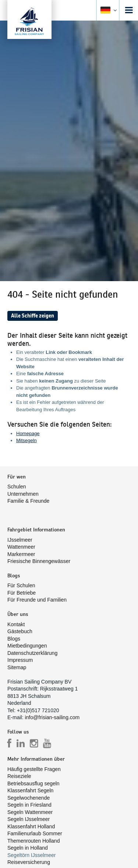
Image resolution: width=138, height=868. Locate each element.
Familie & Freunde (28, 501)
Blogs (14, 639)
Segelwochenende (29, 798)
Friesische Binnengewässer (39, 561)
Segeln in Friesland (29, 805)
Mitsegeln (26, 440)
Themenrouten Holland (33, 841)
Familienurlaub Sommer (35, 833)
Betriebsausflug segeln (33, 783)
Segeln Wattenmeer (30, 812)
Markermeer (21, 554)
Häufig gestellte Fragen (34, 769)
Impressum (20, 660)
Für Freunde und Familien (37, 600)
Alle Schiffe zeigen (33, 316)
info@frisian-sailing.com (52, 717)
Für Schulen (21, 585)
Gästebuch (20, 631)
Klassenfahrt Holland (31, 826)
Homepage (28, 433)
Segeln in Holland (28, 848)
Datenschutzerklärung (32, 653)
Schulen (17, 487)
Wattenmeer (21, 547)
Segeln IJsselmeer (29, 819)
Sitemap (17, 667)
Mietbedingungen (27, 646)
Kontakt (16, 624)
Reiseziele (19, 776)
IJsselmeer (20, 540)
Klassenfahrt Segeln (30, 790)
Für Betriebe (22, 593)
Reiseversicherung (29, 862)
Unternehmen (23, 494)
